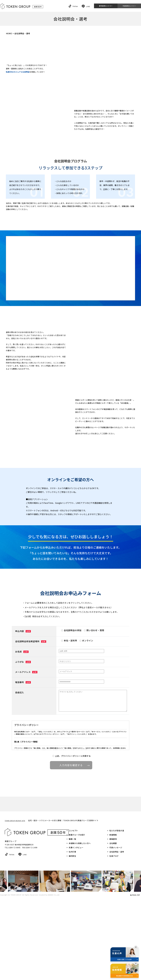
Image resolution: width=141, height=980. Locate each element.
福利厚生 (72, 932)
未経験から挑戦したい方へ (80, 919)
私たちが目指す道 (117, 907)
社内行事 (72, 928)
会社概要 (113, 919)
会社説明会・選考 (117, 928)
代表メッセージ (116, 924)
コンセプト (73, 907)
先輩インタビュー (76, 924)
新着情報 (113, 911)
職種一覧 (72, 915)
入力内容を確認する (74, 833)
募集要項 (113, 915)
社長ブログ (114, 932)
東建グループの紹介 (77, 911)
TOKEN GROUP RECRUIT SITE (15, 897)
